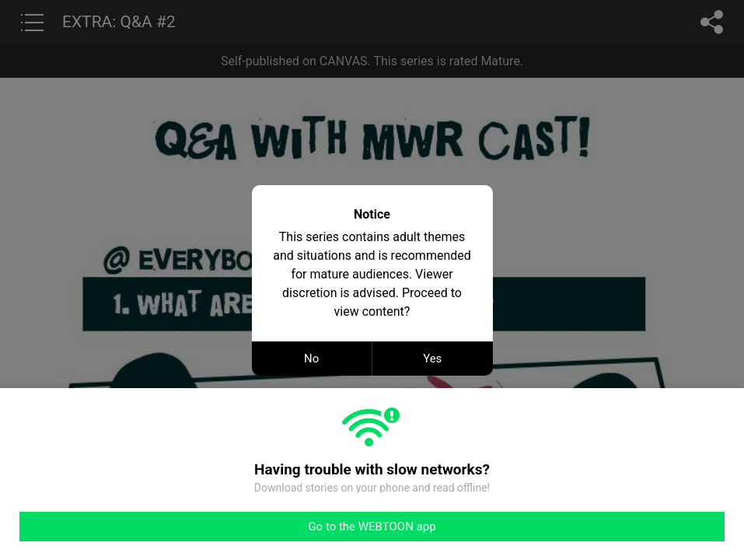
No (311, 359)
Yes (432, 359)
